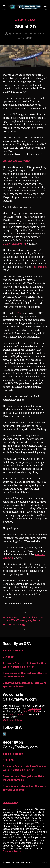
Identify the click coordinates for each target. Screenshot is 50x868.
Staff (5, 720)
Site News (30, 20)
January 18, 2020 (36, 34)
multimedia (35, 708)
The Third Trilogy (13, 651)
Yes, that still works (16, 161)
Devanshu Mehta (12, 851)
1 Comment (27, 38)
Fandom (19, 20)
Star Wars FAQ (31, 711)
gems (20, 714)
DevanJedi (17, 34)
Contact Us (16, 720)
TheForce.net (39, 267)
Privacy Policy (10, 802)
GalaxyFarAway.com (14, 244)
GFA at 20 (8, 657)
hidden (13, 714)
